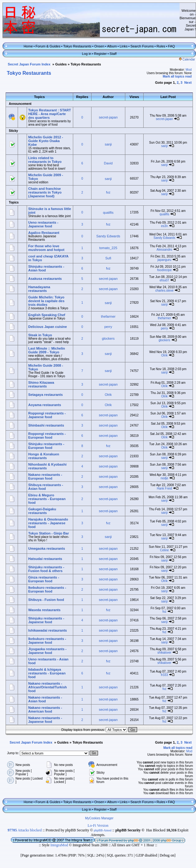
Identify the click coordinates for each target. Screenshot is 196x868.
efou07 (165, 280)
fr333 (165, 675)
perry (108, 327)
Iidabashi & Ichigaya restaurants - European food (47, 673)
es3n (164, 226)
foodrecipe (165, 270)
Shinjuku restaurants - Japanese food (46, 620)
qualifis (108, 213)
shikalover (165, 653)
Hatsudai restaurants (45, 559)
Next (188, 83)
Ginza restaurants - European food (44, 579)
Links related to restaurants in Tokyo (45, 160)
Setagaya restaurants (45, 395)
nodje (164, 478)
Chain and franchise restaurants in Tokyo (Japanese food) (45, 192)
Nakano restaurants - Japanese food (45, 720)
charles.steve (165, 291)
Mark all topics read (177, 76)
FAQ (171, 46)
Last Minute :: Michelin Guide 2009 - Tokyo (47, 350)
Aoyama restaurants (45, 405)
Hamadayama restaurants (39, 289)
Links (124, 46)
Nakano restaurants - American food (45, 709)
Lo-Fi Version (98, 825)
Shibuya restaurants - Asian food (46, 487)
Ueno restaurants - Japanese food (43, 224)
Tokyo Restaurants (77, 46)
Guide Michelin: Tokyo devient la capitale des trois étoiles (46, 301)
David (108, 163)
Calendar (187, 59)
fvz (108, 192)
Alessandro (164, 250)
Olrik (165, 355)
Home (28, 46)
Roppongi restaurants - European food (47, 436)
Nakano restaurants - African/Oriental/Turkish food (48, 687)
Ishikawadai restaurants (48, 630)
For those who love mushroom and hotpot (46, 248)
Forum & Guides (48, 46)
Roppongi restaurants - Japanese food (47, 415)
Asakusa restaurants (45, 279)
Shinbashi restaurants (46, 425)
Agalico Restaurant (44, 233)
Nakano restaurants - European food (45, 477)
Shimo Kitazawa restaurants (41, 384)
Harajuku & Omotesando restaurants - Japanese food (48, 523)
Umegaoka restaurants (47, 548)
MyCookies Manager (99, 818)
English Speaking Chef (47, 315)
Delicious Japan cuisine (48, 327)
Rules (161, 46)
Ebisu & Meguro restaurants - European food (47, 499)
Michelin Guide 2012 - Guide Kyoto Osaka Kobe (46, 141)
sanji (108, 144)
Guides (61, 64)
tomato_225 (108, 248)
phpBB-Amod (103, 830)
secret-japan (108, 117)
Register (100, 54)
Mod (189, 70)
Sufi (108, 258)
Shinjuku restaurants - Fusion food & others (46, 569)
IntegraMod (60, 845)
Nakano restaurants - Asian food (45, 699)
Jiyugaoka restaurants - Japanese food (47, 651)
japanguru (164, 260)
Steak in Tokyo (40, 335)
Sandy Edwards (108, 236)
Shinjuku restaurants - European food (46, 446)
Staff (113, 54)
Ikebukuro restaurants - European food (47, 589)
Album (112, 46)
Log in (87, 54)
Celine (164, 550)
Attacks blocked (24, 830)
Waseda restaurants (44, 610)
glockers (108, 338)
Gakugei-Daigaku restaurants (42, 511)
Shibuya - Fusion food (46, 600)
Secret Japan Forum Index (29, 64)
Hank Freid (165, 488)
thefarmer (108, 316)
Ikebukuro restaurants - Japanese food (47, 641)
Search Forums (142, 46)
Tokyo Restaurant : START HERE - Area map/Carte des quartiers (50, 114)
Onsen (99, 46)
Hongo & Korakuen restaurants (44, 456)
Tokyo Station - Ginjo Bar (49, 533)
